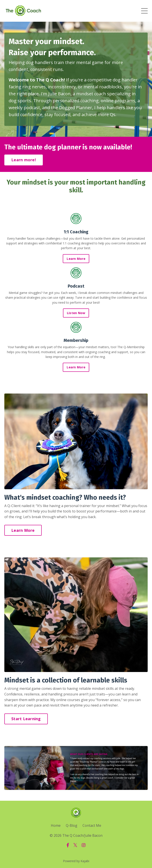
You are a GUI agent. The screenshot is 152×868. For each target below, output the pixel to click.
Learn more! (24, 160)
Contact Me (92, 825)
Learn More (76, 259)
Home (56, 825)
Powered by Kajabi (76, 861)
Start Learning (26, 719)
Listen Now (76, 313)
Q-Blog (72, 825)
